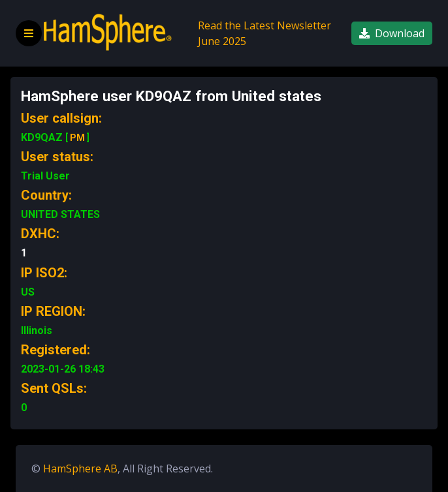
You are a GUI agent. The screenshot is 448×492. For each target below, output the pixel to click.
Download (392, 33)
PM (77, 138)
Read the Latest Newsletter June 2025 (264, 33)
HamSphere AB (80, 469)
